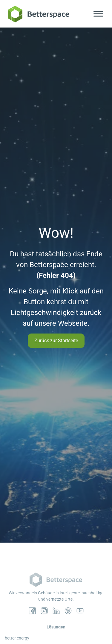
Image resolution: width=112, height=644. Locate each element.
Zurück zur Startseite (56, 341)
